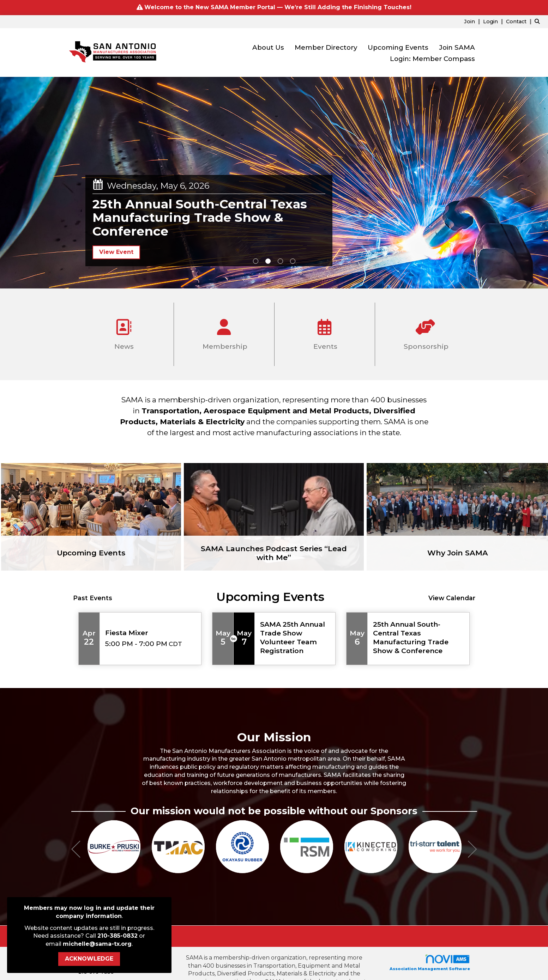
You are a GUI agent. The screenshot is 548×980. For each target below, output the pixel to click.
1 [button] (256, 261)
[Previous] (76, 850)
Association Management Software (430, 963)
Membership (224, 332)
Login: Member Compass (432, 59)
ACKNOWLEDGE (89, 959)
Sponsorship (425, 332)
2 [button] (268, 261)
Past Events (93, 598)
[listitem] (473, 21)
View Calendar (452, 598)
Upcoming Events (398, 47)
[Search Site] (539, 21)
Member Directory (326, 47)
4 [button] (293, 261)
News (123, 332)
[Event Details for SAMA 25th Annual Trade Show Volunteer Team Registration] (295, 638)
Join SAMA (457, 47)
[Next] (472, 850)
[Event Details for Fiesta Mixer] (151, 633)
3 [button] (280, 261)
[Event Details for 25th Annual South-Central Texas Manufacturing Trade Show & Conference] (418, 638)
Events (325, 332)
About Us (268, 47)
